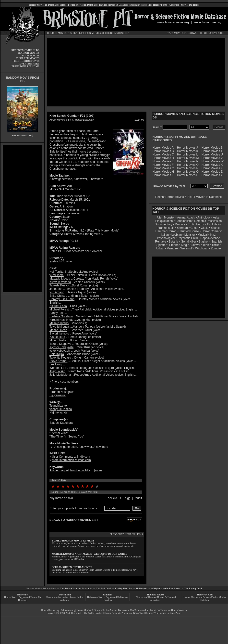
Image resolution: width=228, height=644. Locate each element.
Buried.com (65, 595)
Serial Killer (189, 242)
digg (128, 498)
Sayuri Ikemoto (59, 334)
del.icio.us (114, 498)
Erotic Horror (196, 224)
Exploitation (215, 224)
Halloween (142, 588)
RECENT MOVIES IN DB (25, 50)
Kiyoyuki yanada (60, 282)
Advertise (174, 5)
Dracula (180, 224)
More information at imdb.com (71, 460)
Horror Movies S (212, 148)
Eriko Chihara (58, 296)
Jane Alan (56, 289)
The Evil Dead (103, 588)
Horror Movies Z (212, 172)
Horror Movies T (212, 151)
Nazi (213, 235)
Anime (54, 470)
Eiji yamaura (58, 395)
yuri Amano (57, 292)
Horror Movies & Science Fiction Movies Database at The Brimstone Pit (112, 610)
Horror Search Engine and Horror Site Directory (23, 599)
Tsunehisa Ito (58, 406)
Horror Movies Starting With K (83, 234)
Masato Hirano (59, 323)
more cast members (66, 382)
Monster (190, 235)
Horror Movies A (163, 148)
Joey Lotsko (57, 371)
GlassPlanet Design (143, 613)
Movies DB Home (190, 5)
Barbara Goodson (61, 316)
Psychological (166, 238)
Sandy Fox (56, 313)
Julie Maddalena (60, 375)
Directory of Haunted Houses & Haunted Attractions (156, 599)
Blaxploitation (164, 221)
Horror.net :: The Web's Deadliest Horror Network (96, 613)
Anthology (204, 218)
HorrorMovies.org (50, 610)
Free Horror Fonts (157, 5)
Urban (160, 248)
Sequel (64, 470)
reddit (138, 498)
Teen (206, 245)
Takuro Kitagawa (60, 344)
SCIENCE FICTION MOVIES (85, 33)
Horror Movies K (188, 151)
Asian (217, 218)
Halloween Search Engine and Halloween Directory (108, 599)
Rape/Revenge (210, 238)
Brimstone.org (68, 610)
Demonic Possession (208, 221)
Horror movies (54, 597)
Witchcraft (202, 248)
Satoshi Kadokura (61, 423)
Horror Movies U (212, 155)
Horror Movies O (188, 165)
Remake (161, 242)
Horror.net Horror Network (174, 610)
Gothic (215, 228)
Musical (203, 235)
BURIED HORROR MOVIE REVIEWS (73, 541)
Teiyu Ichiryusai (60, 327)
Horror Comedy (212, 231)
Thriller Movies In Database (114, 5)
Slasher (204, 242)
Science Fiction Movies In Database (78, 5)
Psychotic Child (188, 238)
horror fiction (77, 597)
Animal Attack (186, 218)
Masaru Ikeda (58, 330)
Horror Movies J (187, 148)
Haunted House (189, 231)
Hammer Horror (166, 231)
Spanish (217, 242)
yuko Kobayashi (60, 351)
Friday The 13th (124, 588)
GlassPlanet (176, 613)
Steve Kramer (58, 361)
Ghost (194, 228)
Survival (195, 245)
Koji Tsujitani (58, 272)
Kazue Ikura (57, 337)
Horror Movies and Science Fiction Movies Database (205, 599)
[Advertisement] (22, 219)
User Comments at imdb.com (71, 457)
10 (97, 486)
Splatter (162, 245)
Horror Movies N (188, 161)
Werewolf (186, 248)
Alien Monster (166, 218)
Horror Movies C (163, 155)
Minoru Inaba (58, 340)
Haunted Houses (156, 595)
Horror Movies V (212, 158)
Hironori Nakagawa (62, 392)
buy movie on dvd (61, 498)
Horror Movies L (187, 155)
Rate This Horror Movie (103, 231)
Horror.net (23, 595)
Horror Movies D (163, 158)
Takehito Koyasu (60, 358)
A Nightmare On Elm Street (166, 588)
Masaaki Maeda (60, 279)
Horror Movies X (212, 165)
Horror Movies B (163, 151)
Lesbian (177, 235)
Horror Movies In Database (43, 5)
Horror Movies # (212, 175)
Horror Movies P (188, 168)
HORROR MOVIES (57, 33)
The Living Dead (193, 588)
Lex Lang (55, 364)
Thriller (216, 245)
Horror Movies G (163, 168)
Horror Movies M (188, 158)
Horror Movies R (188, 175)
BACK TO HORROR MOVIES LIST (75, 520)
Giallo (205, 228)
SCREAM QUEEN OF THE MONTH (72, 567)
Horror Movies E (163, 161)
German (182, 228)
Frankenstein (166, 228)
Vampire (172, 248)
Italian (165, 235)
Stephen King (178, 245)
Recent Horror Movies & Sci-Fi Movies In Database (188, 197)
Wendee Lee (58, 368)
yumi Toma (57, 275)
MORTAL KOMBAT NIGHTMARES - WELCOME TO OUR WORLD (90, 554)
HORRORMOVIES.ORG (213, 33)
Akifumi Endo (58, 306)
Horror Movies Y (212, 168)
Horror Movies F (163, 165)
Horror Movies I (163, 175)
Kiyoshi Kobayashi (61, 347)
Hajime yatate (58, 412)
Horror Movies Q (188, 172)
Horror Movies (205, 595)
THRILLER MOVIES (28, 58)
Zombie (216, 248)
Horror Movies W (213, 161)
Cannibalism (183, 221)
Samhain (108, 595)
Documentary (163, 224)
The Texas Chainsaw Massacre (76, 588)
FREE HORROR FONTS (26, 61)
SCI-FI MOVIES (30, 56)
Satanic (174, 242)
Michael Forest (59, 309)
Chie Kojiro (57, 354)
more (98, 470)
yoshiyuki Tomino (61, 261)
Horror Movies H (163, 172)
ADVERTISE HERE (29, 64)
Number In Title (80, 470)
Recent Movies (138, 5)
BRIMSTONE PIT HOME (25, 66)
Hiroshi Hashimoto (61, 320)
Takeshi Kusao (59, 285)
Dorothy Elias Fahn (62, 299)
